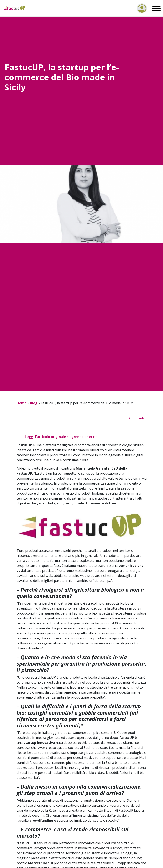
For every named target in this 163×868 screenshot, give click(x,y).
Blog (34, 403)
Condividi (137, 418)
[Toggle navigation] (155, 8)
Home (22, 403)
